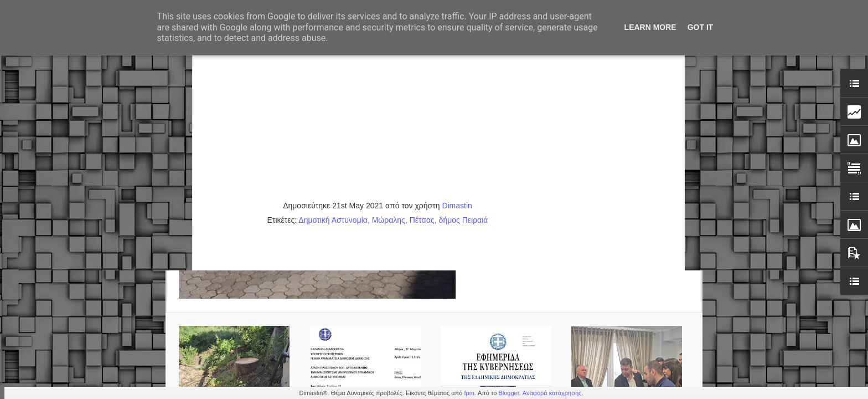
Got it (701, 27)
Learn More (650, 27)
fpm (469, 393)
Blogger (508, 393)
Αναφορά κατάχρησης (552, 393)
